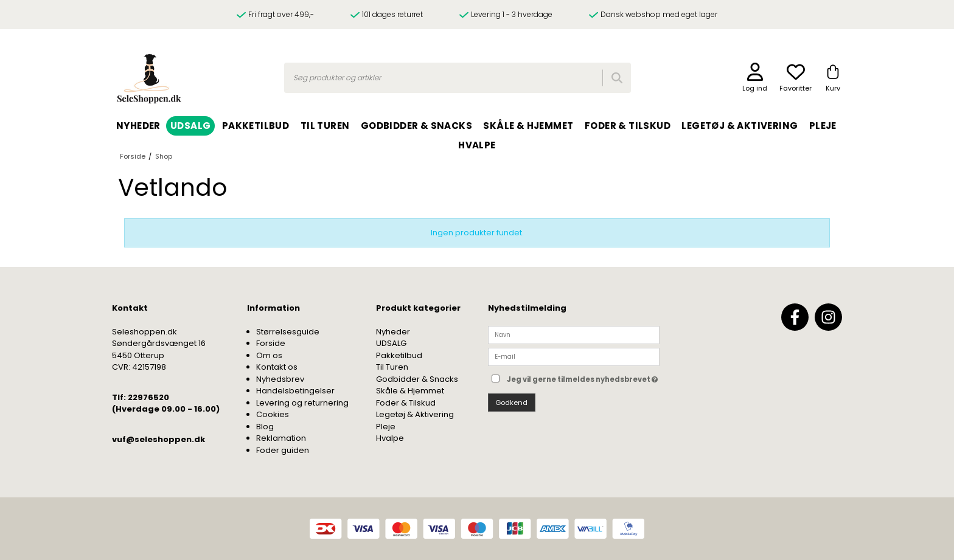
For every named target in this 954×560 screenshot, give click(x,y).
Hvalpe (390, 438)
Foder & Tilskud (406, 403)
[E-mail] (574, 357)
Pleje (386, 427)
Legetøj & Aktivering (415, 414)
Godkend (511, 403)
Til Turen (392, 367)
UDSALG (391, 343)
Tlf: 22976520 (141, 397)
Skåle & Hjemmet (410, 391)
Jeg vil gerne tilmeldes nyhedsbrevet (583, 377)
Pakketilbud (399, 355)
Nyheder (393, 332)
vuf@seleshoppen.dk (158, 439)
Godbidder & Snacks (417, 379)
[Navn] (574, 334)
